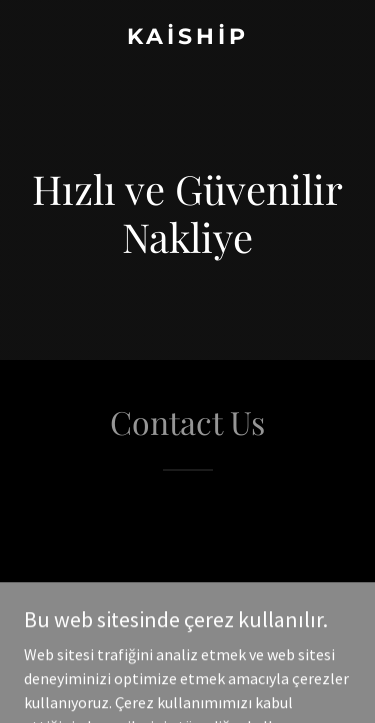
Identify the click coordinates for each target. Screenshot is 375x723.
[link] (187, 38)
